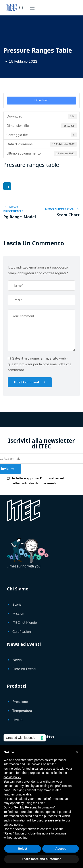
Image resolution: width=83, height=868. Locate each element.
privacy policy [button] (13, 825)
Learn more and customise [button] (41, 859)
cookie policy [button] (12, 777)
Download (41, 100)
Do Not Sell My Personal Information (29, 807)
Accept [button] (61, 849)
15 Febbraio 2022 (23, 62)
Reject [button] (23, 849)
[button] (77, 752)
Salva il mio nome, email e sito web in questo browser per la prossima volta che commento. (40, 364)
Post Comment (27, 382)
